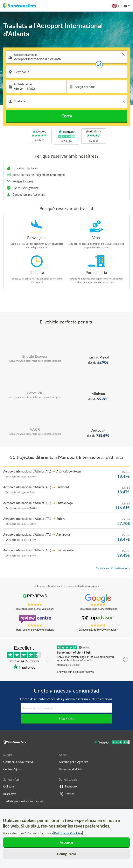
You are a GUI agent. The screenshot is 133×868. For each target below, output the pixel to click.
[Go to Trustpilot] (112, 743)
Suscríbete (66, 718)
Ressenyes (10, 794)
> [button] (123, 54)
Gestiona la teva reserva (18, 762)
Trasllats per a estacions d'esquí (23, 801)
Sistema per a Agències (74, 762)
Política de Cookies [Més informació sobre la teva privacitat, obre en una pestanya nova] (68, 833)
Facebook (68, 786)
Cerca (67, 116)
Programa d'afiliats (71, 769)
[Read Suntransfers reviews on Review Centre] (35, 619)
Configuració (67, 854)
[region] (66, 838)
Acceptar (66, 842)
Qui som (9, 786)
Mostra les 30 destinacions (113, 568)
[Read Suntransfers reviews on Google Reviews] (98, 598)
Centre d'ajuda (12, 769)
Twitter (67, 794)
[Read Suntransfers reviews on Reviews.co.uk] (35, 598)
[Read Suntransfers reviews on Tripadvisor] (98, 619)
